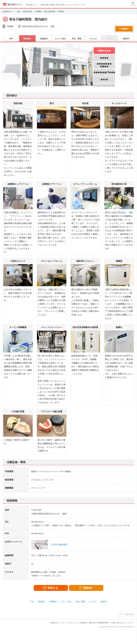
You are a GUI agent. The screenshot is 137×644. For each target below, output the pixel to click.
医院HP (104, 602)
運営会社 (54, 623)
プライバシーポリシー (68, 623)
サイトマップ (129, 623)
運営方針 (92, 623)
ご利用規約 (83, 623)
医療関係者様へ (104, 623)
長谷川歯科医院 (60, 544)
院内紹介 (42, 602)
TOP (32, 602)
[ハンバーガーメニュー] (133, 4)
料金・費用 (80, 602)
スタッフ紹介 (66, 602)
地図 (53, 26)
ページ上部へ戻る (127, 614)
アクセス (93, 602)
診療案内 (53, 602)
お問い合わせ (117, 623)
